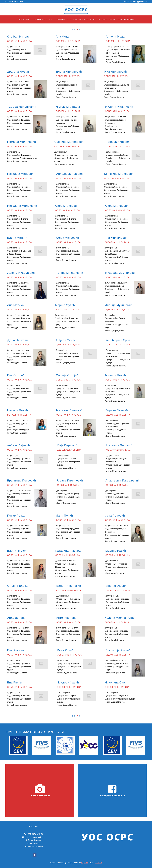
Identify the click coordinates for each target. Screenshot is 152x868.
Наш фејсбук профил (112, 790)
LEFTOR (98, 863)
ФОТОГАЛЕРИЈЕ (40, 790)
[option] (18, 745)
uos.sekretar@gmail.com (137, 1)
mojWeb (85, 863)
